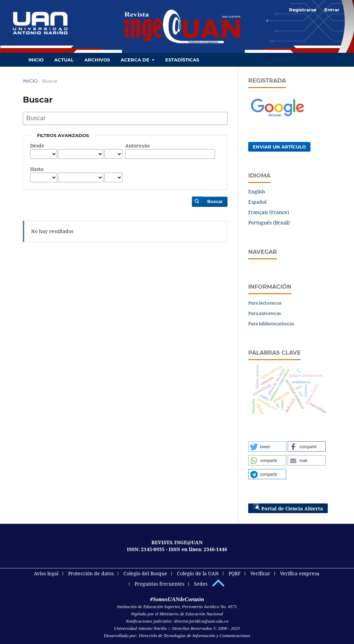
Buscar (215, 201)
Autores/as (137, 146)
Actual (64, 60)
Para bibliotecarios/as (271, 324)
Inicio (36, 60)
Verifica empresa (300, 573)
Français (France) (269, 212)
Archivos (97, 60)
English (257, 191)
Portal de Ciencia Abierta (288, 508)
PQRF (235, 573)
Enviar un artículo (279, 147)
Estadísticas (182, 60)
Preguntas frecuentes (159, 584)
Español (257, 202)
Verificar (260, 573)
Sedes (201, 584)
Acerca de (136, 60)
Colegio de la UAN (198, 573)
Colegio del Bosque (145, 573)
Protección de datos (91, 573)
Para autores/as (265, 313)
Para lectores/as (265, 303)
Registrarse (303, 10)
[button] (267, 446)
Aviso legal (46, 573)
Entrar (332, 10)
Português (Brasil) (269, 223)
